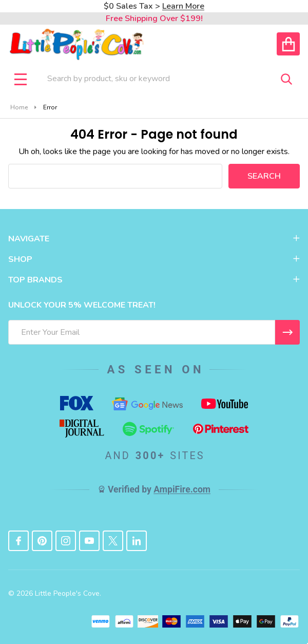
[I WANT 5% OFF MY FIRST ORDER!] (287, 332)
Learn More (183, 6)
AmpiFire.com (182, 489)
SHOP (154, 259)
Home (19, 107)
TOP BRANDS (154, 280)
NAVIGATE (154, 239)
